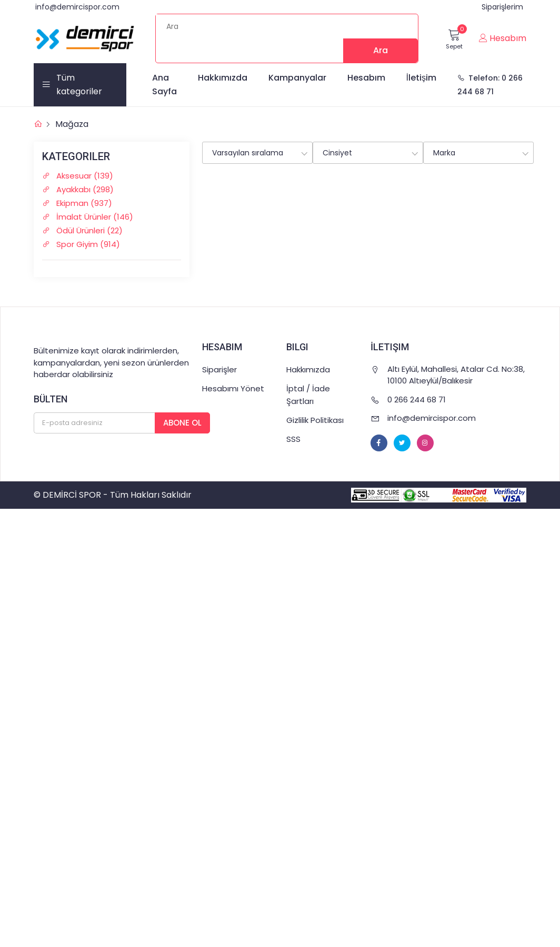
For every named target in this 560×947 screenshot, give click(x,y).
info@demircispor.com (77, 7)
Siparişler (219, 369)
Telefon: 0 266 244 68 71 (490, 85)
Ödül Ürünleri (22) (87, 230)
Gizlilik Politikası (315, 420)
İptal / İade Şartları (308, 395)
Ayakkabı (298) (83, 189)
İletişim (421, 78)
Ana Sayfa (164, 85)
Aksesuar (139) (83, 176)
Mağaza (72, 124)
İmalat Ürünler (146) (93, 217)
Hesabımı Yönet (233, 388)
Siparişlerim (502, 7)
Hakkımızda (223, 78)
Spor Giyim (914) (86, 244)
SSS (293, 439)
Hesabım (366, 78)
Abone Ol (182, 423)
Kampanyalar (297, 78)
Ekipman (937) (82, 203)
